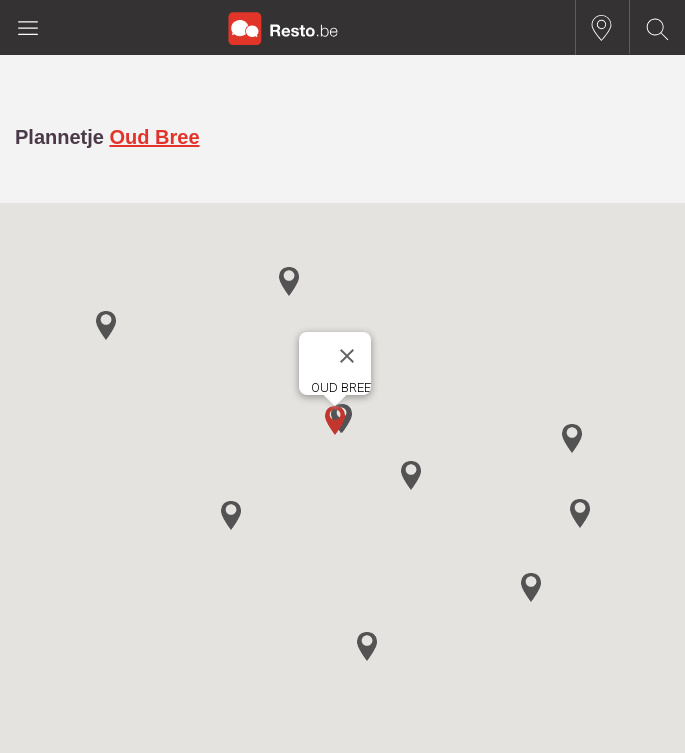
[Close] (347, 356)
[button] (335, 420)
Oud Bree (154, 137)
